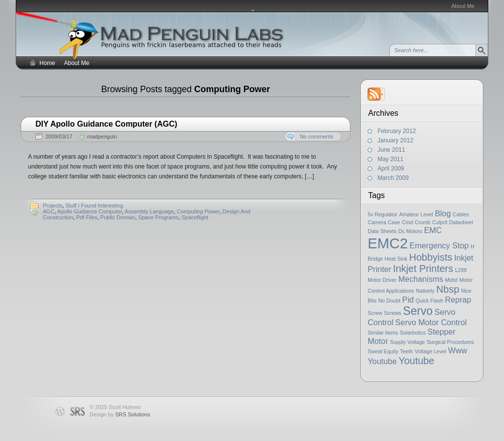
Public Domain (118, 217)
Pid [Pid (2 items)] (408, 300)
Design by (120, 414)
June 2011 (391, 150)
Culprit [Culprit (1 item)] (440, 222)
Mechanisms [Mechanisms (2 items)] (421, 279)
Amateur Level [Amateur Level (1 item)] (416, 214)
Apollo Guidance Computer (89, 211)
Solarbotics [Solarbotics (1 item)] (413, 333)
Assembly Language (149, 211)
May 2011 (391, 159)
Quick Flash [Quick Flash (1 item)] (429, 301)
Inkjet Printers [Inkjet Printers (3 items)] (423, 269)
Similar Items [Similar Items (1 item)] (383, 333)
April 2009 (391, 169)
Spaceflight (195, 217)
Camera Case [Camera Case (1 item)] (384, 222)
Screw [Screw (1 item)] (375, 313)
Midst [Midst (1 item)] (451, 280)
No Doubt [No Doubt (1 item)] (389, 301)
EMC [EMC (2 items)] (433, 230)
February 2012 (397, 131)
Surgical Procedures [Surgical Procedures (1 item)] (450, 342)
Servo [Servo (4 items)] (418, 311)
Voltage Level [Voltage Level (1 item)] (431, 351)
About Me (463, 6)
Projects (53, 205)
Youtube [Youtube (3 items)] (417, 361)
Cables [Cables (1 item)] (461, 214)
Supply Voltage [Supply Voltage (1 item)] (407, 342)
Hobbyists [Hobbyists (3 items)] (431, 257)
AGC (49, 211)
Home (47, 63)
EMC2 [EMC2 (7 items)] (388, 243)
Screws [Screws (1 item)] (393, 313)
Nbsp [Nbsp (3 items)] (448, 289)
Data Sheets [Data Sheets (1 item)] (382, 231)
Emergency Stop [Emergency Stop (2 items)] (439, 245)
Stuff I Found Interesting (94, 205)
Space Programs (158, 217)
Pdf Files (87, 217)
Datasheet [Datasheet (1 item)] (461, 222)
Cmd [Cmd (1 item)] (407, 222)
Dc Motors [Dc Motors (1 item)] (410, 231)
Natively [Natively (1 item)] (425, 291)
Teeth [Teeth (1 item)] (407, 351)
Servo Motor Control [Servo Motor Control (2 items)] (431, 322)
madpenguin (102, 136)
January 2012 (395, 140)
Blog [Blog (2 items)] (443, 213)
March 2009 (393, 178)
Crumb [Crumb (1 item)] (423, 222)
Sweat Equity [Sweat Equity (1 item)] (383, 351)
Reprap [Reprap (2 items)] (458, 300)
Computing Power (198, 211)
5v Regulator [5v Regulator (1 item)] (382, 214)
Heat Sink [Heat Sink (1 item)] (396, 259)
